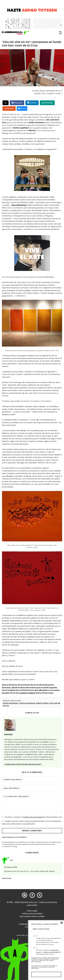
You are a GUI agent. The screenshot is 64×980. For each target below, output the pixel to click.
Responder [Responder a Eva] (7, 878)
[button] (15, 33)
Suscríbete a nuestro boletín (45, 924)
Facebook (18, 103)
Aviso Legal (32, 911)
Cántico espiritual (27, 703)
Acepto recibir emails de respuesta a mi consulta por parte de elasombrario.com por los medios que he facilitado (49, 941)
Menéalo (9, 108)
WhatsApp (48, 103)
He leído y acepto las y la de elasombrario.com (48, 952)
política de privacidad (33, 817)
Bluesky (22, 108)
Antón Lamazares (10, 703)
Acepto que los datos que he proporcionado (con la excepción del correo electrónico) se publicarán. (31, 822)
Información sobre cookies (32, 916)
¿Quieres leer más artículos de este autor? (23, 764)
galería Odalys (28, 693)
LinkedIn (33, 103)
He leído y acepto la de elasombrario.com (32, 817)
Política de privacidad (32, 914)
